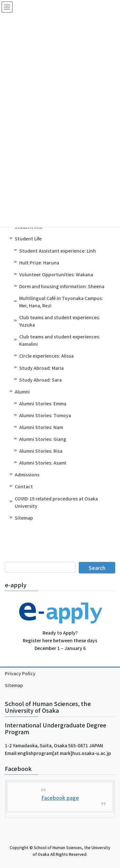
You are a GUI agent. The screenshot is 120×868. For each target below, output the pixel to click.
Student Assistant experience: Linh (58, 251)
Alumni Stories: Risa (41, 451)
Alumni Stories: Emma (43, 403)
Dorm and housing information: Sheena (62, 286)
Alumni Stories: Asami (43, 463)
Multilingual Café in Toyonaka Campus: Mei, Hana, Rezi (61, 302)
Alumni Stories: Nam (41, 427)
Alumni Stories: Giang (43, 439)
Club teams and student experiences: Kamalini (60, 340)
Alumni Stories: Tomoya (45, 415)
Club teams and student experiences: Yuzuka (60, 321)
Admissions (27, 475)
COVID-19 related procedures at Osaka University (56, 502)
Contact (24, 486)
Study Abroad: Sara (40, 380)
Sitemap (24, 518)
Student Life (28, 239)
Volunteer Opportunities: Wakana (56, 274)
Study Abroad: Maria (41, 368)
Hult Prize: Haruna (39, 263)
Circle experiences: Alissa (46, 356)
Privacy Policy (20, 673)
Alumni (22, 392)
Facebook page (60, 798)
